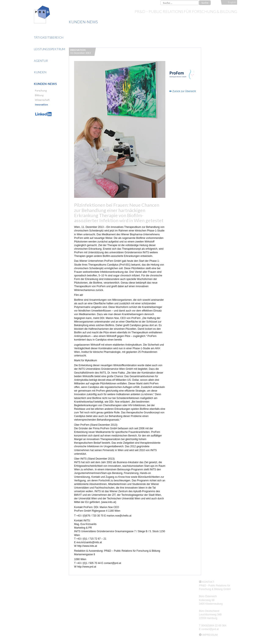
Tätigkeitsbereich (49, 37)
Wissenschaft (42, 100)
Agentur (41, 61)
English (232, 2)
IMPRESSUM (210, 635)
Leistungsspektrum (49, 49)
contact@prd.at (210, 629)
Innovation (41, 105)
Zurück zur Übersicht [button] (183, 91)
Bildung (39, 95)
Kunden (40, 72)
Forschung (41, 91)
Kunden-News (45, 84)
